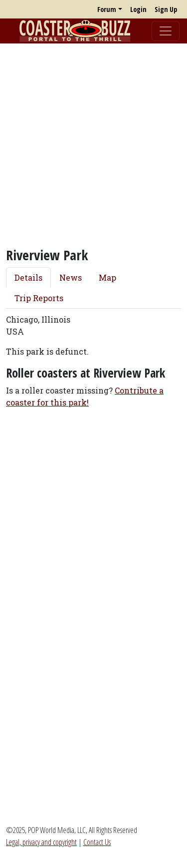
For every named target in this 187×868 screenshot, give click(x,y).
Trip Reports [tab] (39, 298)
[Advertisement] (93, 145)
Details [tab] (28, 277)
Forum (107, 9)
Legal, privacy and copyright (41, 842)
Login (138, 9)
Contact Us (97, 842)
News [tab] (71, 277)
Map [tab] (107, 277)
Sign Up (166, 9)
